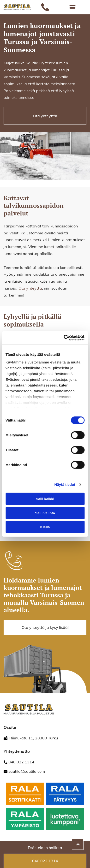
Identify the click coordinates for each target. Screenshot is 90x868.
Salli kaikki (45, 499)
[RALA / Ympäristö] (25, 819)
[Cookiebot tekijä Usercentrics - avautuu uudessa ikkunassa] (64, 338)
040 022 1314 (21, 762)
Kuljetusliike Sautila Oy (24, 63)
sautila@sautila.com (27, 771)
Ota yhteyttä (30, 288)
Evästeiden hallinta (45, 848)
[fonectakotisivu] (25, 794)
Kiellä (45, 527)
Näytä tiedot (65, 485)
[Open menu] (72, 7)
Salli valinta (45, 513)
